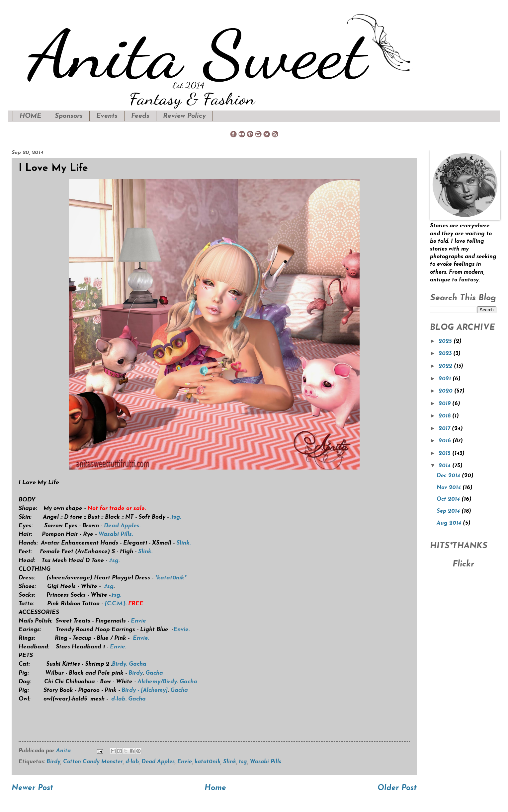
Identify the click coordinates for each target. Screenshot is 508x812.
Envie (138, 621)
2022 (446, 366)
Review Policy (184, 116)
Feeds (140, 116)
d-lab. (119, 699)
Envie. (181, 630)
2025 (446, 341)
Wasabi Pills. (116, 534)
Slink (230, 762)
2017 (445, 429)
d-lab (132, 762)
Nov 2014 (450, 488)
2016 (446, 441)
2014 (445, 466)
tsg (243, 762)
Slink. (183, 543)
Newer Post (32, 788)
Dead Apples (158, 762)
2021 (446, 379)
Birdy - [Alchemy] (145, 690)
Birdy (136, 673)
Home (215, 788)
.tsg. (176, 517)
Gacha (138, 664)
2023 (446, 354)
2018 (445, 416)
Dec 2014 (449, 476)
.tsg (109, 587)
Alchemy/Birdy (157, 682)
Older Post (397, 788)
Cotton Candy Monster (93, 762)
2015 (445, 454)
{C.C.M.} (115, 604)
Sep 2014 (449, 511)
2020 (446, 391)
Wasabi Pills (265, 762)
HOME (30, 116)
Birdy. (120, 664)
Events (107, 116)
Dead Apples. (122, 526)
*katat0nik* (171, 578)
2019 (445, 404)
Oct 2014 (449, 499)
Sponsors (69, 116)
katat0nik (208, 762)
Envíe (185, 762)
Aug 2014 (450, 523)
